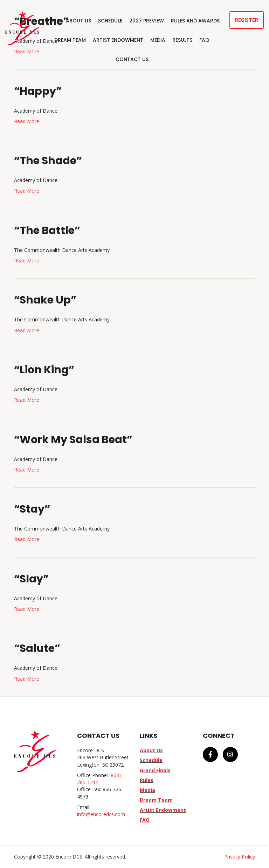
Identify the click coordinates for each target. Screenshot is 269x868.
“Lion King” (44, 370)
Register (247, 20)
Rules (147, 780)
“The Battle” (47, 231)
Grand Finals (155, 770)
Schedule (110, 21)
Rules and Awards (195, 21)
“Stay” (32, 509)
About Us (78, 21)
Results (182, 40)
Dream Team (70, 40)
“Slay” (31, 579)
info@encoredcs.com (101, 814)
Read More (27, 121)
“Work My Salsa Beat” (73, 440)
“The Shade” (48, 161)
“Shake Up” (45, 300)
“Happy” (38, 91)
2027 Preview (147, 21)
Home (52, 21)
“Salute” (37, 648)
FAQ (204, 40)
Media (158, 40)
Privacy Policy (240, 857)
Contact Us (132, 59)
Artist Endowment (118, 40)
